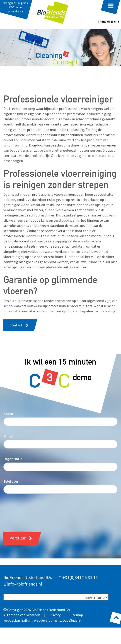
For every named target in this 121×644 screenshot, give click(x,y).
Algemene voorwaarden (22, 615)
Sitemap (76, 615)
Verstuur (18, 538)
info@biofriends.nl (24, 584)
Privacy (55, 615)
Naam (8, 414)
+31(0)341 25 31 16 (80, 577)
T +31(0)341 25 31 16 (108, 22)
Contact (16, 325)
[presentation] (38, 509)
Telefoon (11, 481)
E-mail (8, 436)
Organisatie (13, 459)
